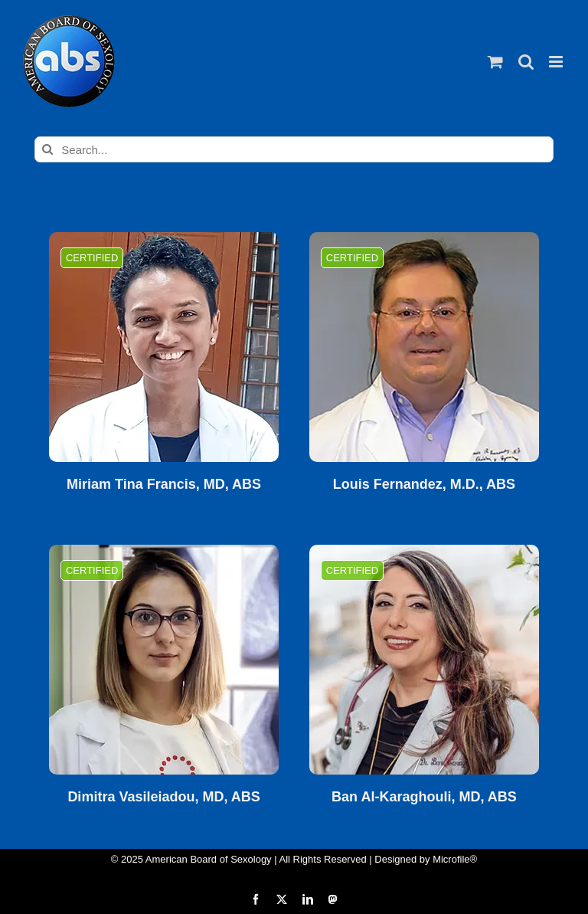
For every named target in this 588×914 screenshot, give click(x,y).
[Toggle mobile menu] (557, 62)
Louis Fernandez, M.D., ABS (424, 485)
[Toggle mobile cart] (495, 62)
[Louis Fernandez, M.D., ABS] (424, 347)
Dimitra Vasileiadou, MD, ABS (163, 797)
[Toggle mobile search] (526, 62)
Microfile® (455, 859)
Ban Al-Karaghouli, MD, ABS (424, 797)
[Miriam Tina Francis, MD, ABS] (164, 347)
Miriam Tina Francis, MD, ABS (164, 485)
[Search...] (294, 149)
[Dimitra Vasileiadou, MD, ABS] (164, 660)
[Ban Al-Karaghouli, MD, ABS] (424, 660)
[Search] (47, 149)
